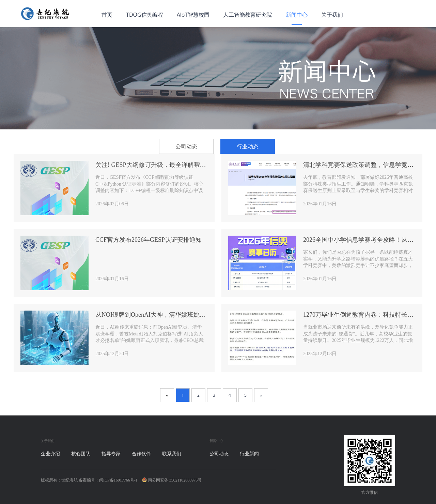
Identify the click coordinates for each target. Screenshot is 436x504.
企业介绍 (50, 454)
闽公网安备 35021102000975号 (172, 480)
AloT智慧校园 (193, 15)
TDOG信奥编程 (145, 15)
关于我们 (332, 15)
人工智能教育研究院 (248, 15)
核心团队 (81, 454)
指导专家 (111, 454)
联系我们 (172, 454)
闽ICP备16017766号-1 (118, 480)
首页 (107, 15)
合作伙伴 (141, 454)
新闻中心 (297, 15)
